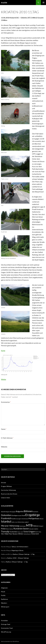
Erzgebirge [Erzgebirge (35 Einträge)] (33, 515)
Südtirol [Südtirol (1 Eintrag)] (36, 529)
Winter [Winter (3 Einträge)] (21, 534)
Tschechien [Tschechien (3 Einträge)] (13, 532)
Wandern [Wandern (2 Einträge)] (15, 534)
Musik (3, 592)
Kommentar (6, 402)
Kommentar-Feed (7, 628)
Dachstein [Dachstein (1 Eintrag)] (36, 512)
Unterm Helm (6, 498)
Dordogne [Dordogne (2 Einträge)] (15, 515)
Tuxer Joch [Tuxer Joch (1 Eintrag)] (20, 532)
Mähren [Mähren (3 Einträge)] (36, 526)
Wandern (4, 603)
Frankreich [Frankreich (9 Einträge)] (6, 518)
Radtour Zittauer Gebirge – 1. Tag (24, 554)
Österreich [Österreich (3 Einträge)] (35, 534)
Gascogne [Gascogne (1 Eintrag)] (18, 519)
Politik (3, 595)
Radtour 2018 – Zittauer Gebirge (18, 558)
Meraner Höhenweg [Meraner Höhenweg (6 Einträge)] (10, 526)
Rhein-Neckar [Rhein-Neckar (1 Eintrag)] (10, 529)
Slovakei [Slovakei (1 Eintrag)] (32, 529)
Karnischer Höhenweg (8, 490)
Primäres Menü (43, 3)
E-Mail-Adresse (7, 438)
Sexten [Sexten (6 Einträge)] (26, 529)
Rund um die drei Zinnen (9, 494)
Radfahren (4, 599)
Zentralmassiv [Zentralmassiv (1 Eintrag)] (27, 534)
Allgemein (4, 588)
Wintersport (5, 607)
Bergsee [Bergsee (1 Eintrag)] (8, 512)
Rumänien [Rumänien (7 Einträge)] (18, 529)
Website (4, 447)
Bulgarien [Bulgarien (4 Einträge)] (20, 511)
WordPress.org (6, 632)
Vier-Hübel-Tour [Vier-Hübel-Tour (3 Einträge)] (7, 534)
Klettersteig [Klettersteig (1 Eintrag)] (21, 522)
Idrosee (3, 483)
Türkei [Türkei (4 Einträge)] (26, 532)
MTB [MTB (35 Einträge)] (29, 525)
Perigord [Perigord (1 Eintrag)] (41, 526)
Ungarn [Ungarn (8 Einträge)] (32, 531)
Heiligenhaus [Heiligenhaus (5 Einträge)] (34, 518)
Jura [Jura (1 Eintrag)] (16, 522)
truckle (4, 3)
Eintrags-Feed (6, 624)
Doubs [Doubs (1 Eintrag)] (20, 516)
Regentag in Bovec (18, 550)
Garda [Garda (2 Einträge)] (14, 519)
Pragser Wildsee (6, 486)
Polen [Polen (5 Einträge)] (3, 529)
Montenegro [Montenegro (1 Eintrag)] (22, 526)
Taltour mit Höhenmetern (20, 547)
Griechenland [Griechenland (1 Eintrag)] (25, 519)
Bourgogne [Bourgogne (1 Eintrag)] (13, 512)
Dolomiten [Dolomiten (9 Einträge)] (6, 515)
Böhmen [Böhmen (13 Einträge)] (28, 511)
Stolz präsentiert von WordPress (10, 641)
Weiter (4, 379)
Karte (3, 351)
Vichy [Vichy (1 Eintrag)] (40, 532)
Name (4, 429)
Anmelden (4, 621)
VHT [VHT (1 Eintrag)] (37, 532)
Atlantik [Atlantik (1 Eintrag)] (3, 512)
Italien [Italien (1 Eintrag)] (13, 522)
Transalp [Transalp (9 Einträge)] (5, 531)
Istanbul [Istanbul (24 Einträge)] (6, 521)
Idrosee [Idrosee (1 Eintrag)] (42, 519)
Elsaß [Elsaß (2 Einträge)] (23, 515)
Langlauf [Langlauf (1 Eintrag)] (26, 522)
